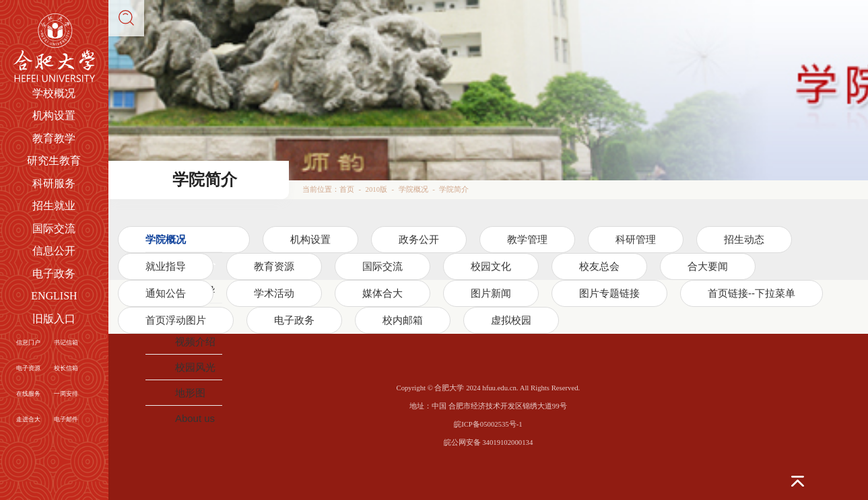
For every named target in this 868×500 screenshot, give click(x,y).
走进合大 (28, 419)
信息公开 (54, 251)
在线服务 (28, 394)
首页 (347, 189)
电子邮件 (66, 419)
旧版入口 (54, 319)
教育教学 (54, 138)
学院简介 (454, 189)
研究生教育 (54, 160)
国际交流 (54, 228)
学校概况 (54, 93)
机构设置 (54, 115)
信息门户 (28, 343)
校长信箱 (66, 368)
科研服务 (54, 183)
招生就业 (54, 206)
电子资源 (28, 368)
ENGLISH (54, 296)
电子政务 (54, 274)
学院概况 (413, 189)
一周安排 (66, 394)
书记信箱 (66, 343)
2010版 (376, 189)
